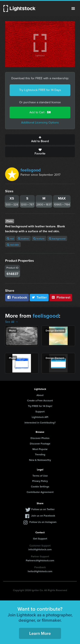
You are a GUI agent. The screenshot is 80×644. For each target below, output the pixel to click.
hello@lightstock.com (40, 571)
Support (40, 411)
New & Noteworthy (40, 460)
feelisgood (31, 170)
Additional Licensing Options (40, 122)
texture (39, 238)
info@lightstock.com (40, 549)
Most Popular (40, 449)
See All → (12, 322)
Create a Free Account (40, 400)
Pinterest (61, 297)
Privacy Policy (40, 481)
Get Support (40, 539)
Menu (73, 8)
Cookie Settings (40, 486)
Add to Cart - (40, 112)
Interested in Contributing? (40, 422)
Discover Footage (40, 444)
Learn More (40, 633)
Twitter (39, 297)
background (57, 238)
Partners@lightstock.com (40, 560)
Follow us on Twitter (43, 509)
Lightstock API (40, 417)
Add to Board (40, 140)
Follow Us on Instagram (43, 522)
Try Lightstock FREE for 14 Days (40, 90)
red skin (13, 245)
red (10, 238)
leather (23, 238)
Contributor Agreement (40, 492)
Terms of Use (40, 476)
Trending (40, 454)
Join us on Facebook (43, 516)
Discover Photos (40, 438)
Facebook (17, 297)
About (40, 395)
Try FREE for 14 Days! (40, 406)
